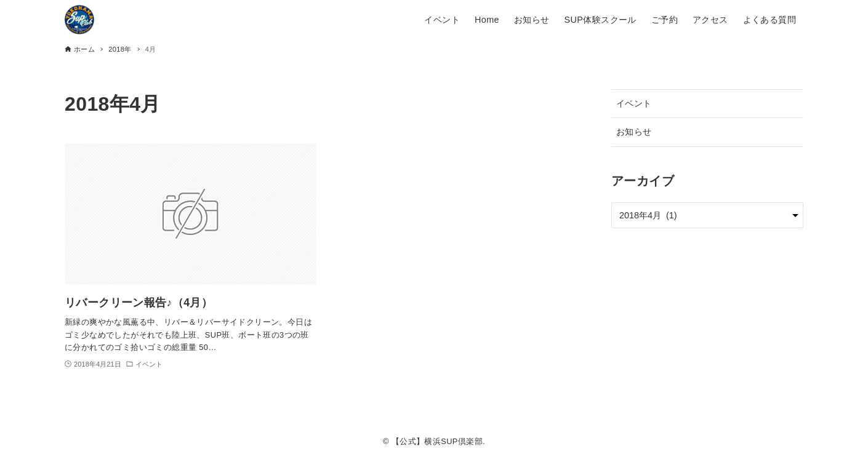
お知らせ (634, 132)
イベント (634, 103)
